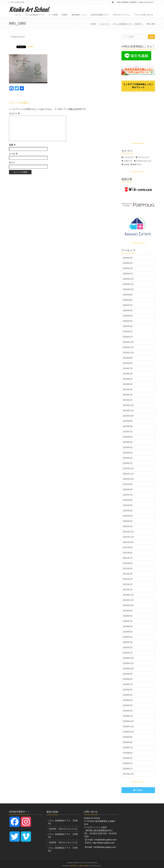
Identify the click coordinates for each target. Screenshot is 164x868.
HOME (93, 24)
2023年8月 (128, 426)
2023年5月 (128, 442)
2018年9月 (128, 737)
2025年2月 (128, 332)
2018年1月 (128, 769)
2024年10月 (128, 353)
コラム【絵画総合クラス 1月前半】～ (128, 24)
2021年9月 (128, 547)
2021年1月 (128, 590)
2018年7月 (128, 748)
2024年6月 (128, 374)
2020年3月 (128, 642)
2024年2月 (128, 395)
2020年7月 (128, 621)
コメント (14, 113)
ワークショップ (144, 157)
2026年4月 (128, 258)
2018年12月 (128, 721)
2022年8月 (128, 490)
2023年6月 (128, 437)
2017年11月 (128, 774)
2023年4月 (128, 447)
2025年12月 (128, 279)
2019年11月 (128, 663)
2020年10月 (128, 605)
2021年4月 (128, 574)
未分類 (127, 164)
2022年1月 (128, 526)
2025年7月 (128, 305)
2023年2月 (128, 458)
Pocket (30, 47)
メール (13, 154)
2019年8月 (128, 679)
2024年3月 (128, 389)
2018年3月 (128, 758)
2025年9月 (128, 295)
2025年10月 (128, 289)
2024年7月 (128, 368)
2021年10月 (128, 542)
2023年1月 (128, 463)
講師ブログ (137, 164)
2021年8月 (128, 553)
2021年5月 (128, 569)
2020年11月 (128, 600)
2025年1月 (128, 337)
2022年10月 (128, 479)
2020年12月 (128, 595)
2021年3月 (128, 579)
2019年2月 (128, 711)
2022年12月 (128, 468)
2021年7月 (128, 558)
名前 (12, 145)
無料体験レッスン (79, 15)
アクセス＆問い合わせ (143, 15)
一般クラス (128, 161)
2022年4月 (128, 511)
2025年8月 (128, 300)
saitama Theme (84, 866)
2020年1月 (128, 653)
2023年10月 (128, 416)
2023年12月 (128, 405)
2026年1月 (128, 274)
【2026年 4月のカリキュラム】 (63, 829)
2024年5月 (128, 379)
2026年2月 (128, 268)
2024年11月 (128, 347)
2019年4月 (128, 700)
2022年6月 (128, 500)
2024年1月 (128, 400)
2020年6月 (128, 626)
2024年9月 (128, 358)
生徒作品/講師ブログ (100, 15)
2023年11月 (128, 411)
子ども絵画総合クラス (35, 15)
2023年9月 (128, 421)
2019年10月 (128, 669)
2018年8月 (128, 742)
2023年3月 (128, 453)
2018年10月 (128, 732)
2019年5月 (128, 695)
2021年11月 (128, 537)
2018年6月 (128, 753)
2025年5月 (128, 316)
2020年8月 (128, 616)
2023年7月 (128, 432)
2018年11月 (128, 727)
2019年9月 (128, 674)
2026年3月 (128, 263)
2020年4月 (128, 637)
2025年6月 (128, 311)
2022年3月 (128, 516)
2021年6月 (128, 563)
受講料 (65, 15)
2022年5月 (128, 505)
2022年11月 (128, 474)
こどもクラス (104, 24)
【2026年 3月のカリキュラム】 (63, 843)
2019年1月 (128, 716)
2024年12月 (128, 342)
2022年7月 (128, 495)
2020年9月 (128, 611)
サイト (12, 163)
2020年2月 (128, 648)
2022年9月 (128, 484)
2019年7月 (128, 684)
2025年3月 (128, 326)
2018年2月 (128, 763)
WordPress (73, 866)
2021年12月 (128, 532)
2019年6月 (128, 690)
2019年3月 (128, 705)
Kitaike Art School (19, 37)
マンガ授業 (53, 15)
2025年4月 (128, 321)
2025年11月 (128, 284)
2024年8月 (128, 363)
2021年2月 (128, 584)
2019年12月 (128, 658)
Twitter (138, 790)
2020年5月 (128, 632)
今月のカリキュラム (121, 15)
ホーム (18, 15)
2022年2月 (128, 521)
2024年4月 (128, 384)
